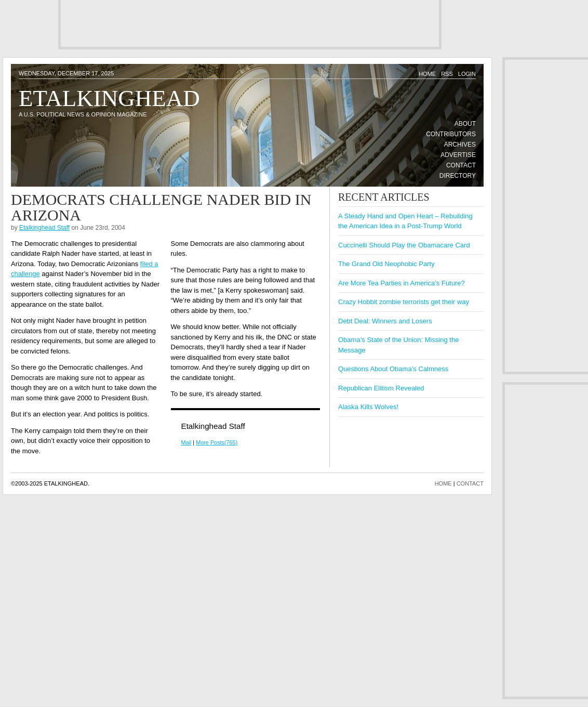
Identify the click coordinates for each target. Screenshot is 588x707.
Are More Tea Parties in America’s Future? (402, 283)
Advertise (458, 155)
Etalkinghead (109, 98)
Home (427, 74)
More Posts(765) (217, 442)
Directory (458, 176)
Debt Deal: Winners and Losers (385, 321)
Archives (460, 145)
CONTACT (470, 483)
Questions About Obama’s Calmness (393, 369)
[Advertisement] (250, 23)
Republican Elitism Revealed (381, 388)
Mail (186, 442)
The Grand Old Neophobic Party (386, 264)
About (465, 124)
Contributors (451, 134)
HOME (443, 483)
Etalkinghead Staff (44, 228)
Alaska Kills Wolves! (368, 407)
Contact (461, 165)
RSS (447, 74)
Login (467, 74)
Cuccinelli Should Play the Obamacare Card (404, 245)
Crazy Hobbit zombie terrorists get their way (404, 302)
